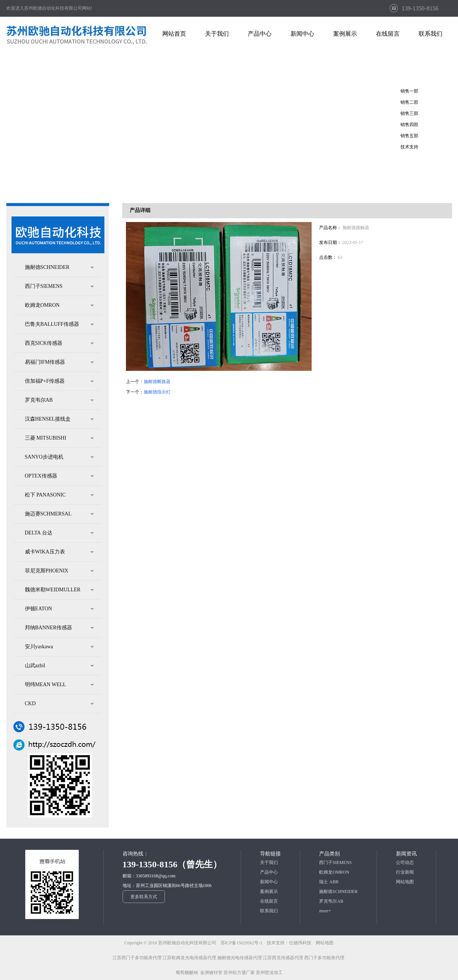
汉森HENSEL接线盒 (59, 419)
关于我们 (269, 862)
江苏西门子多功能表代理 (137, 958)
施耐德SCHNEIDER (59, 267)
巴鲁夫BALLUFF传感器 (59, 324)
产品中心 (269, 872)
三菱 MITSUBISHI (59, 438)
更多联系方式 (144, 897)
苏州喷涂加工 (269, 973)
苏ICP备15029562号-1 (242, 943)
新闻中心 (269, 882)
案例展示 (269, 891)
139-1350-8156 (420, 8)
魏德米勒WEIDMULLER (59, 590)
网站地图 (405, 882)
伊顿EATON (59, 609)
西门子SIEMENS (59, 286)
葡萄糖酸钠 (187, 973)
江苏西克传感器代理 (283, 958)
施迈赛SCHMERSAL (59, 514)
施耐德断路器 (157, 382)
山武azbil (59, 666)
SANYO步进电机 (59, 457)
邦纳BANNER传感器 (59, 628)
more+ (325, 911)
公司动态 (405, 862)
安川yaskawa (59, 647)
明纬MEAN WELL (59, 685)
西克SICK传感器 (59, 343)
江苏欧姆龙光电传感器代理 (189, 958)
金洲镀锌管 (211, 973)
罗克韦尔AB (59, 400)
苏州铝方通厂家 (239, 973)
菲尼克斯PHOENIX (59, 571)
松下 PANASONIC (59, 495)
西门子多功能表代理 (324, 958)
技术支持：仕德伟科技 (289, 943)
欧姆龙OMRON (59, 305)
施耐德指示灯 (157, 392)
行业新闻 (405, 872)
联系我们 (269, 911)
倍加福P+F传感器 (59, 381)
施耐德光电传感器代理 (240, 958)
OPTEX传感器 (59, 476)
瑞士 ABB (329, 882)
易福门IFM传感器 (59, 362)
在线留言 (269, 901)
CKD (59, 704)
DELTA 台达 (59, 533)
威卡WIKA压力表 (59, 552)
